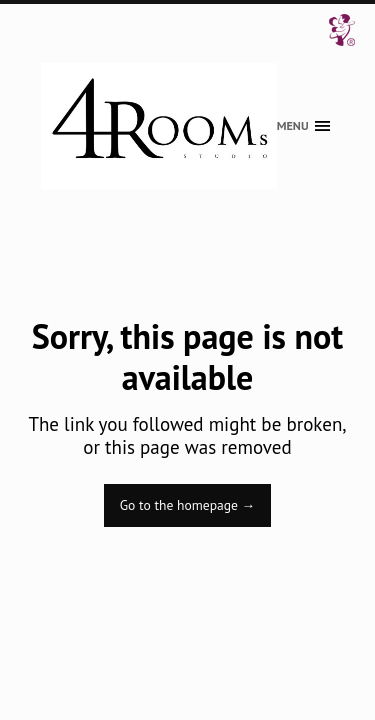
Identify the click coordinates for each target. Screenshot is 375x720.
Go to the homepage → (187, 505)
